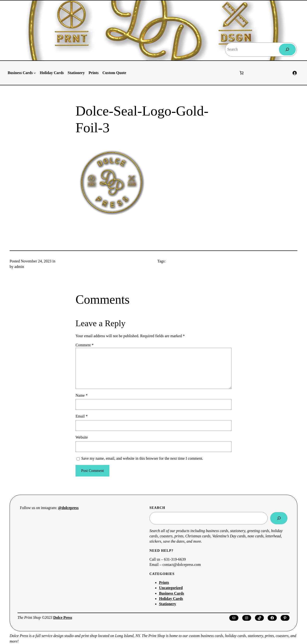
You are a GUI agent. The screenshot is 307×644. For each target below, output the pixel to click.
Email (82, 416)
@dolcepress (68, 508)
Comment (85, 345)
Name (82, 395)
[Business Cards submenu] (35, 73)
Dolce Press (63, 618)
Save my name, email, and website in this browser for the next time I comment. (142, 458)
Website (82, 437)
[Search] (287, 49)
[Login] (295, 73)
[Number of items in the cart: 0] (242, 73)
